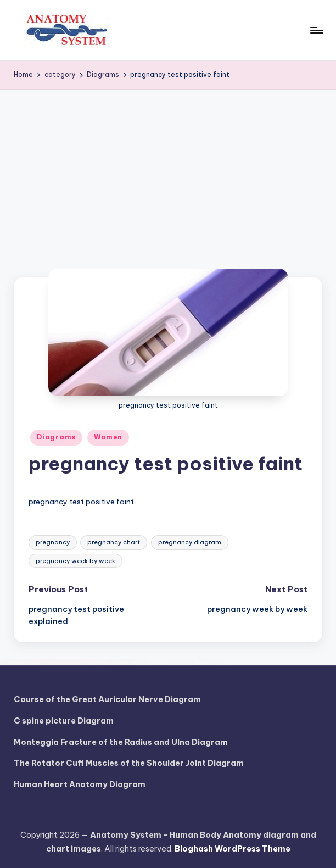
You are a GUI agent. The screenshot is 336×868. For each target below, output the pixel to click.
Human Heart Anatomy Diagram (80, 784)
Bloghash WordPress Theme (233, 849)
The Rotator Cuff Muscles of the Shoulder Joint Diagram (129, 763)
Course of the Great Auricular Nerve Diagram (107, 699)
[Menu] (316, 30)
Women (108, 437)
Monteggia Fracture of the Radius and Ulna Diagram (121, 742)
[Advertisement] (168, 172)
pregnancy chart (114, 542)
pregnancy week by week (75, 561)
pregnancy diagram (190, 542)
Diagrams (56, 437)
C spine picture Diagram (64, 721)
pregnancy (53, 542)
